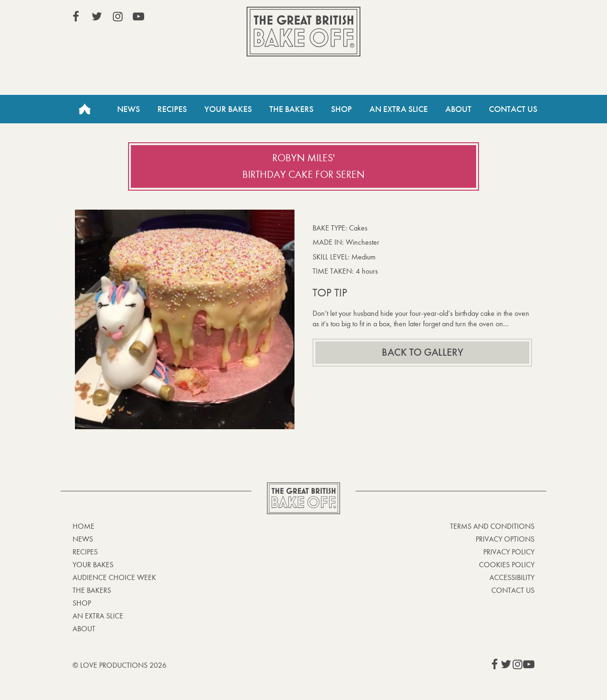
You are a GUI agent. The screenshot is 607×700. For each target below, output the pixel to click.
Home (84, 109)
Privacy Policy (509, 552)
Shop (341, 109)
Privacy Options (505, 539)
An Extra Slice (399, 109)
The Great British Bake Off (303, 32)
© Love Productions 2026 (120, 665)
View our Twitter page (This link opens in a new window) (97, 17)
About (458, 109)
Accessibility (512, 577)
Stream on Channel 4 (491, 18)
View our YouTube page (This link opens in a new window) (138, 17)
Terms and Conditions (492, 526)
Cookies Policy (507, 565)
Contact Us (513, 109)
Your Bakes (228, 109)
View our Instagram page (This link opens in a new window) (118, 17)
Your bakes (93, 565)
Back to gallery (423, 352)
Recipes (172, 109)
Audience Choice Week (114, 577)
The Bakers (291, 109)
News (129, 109)
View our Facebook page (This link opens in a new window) (76, 17)
